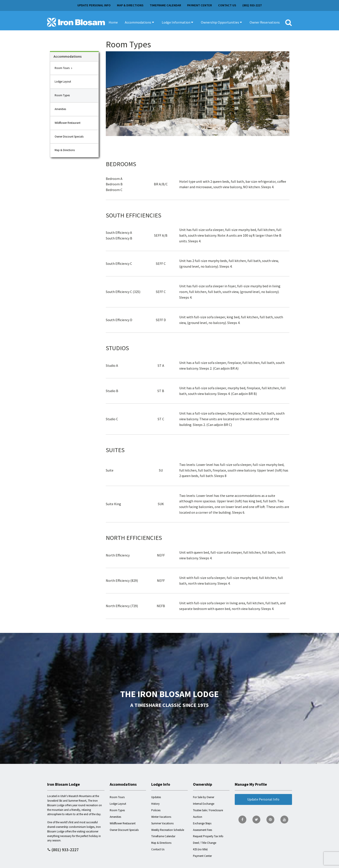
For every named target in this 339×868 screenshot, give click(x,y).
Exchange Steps (202, 823)
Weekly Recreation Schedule (168, 830)
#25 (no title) (200, 849)
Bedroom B (114, 184)
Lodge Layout (63, 82)
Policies (156, 810)
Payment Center (199, 5)
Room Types (62, 95)
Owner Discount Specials (69, 137)
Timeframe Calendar (165, 5)
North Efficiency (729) (122, 606)
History (155, 804)
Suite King (113, 504)
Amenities (60, 109)
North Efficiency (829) (122, 580)
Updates (156, 797)
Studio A (112, 365)
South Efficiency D (119, 320)
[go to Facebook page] (242, 820)
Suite (110, 470)
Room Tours (62, 68)
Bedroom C (114, 190)
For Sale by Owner (204, 797)
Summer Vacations (162, 823)
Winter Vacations (161, 817)
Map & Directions (130, 5)
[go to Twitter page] (256, 820)
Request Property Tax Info (208, 836)
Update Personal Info (94, 5)
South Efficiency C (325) (123, 292)
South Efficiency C (119, 263)
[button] (140, 22)
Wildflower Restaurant (68, 123)
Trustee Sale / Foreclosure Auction (208, 814)
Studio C (112, 419)
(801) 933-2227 (252, 5)
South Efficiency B (119, 238)
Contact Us (227, 5)
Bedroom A (114, 179)
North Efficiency (118, 555)
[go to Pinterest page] (270, 820)
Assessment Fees (203, 830)
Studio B (112, 391)
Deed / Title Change (205, 843)
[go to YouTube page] (284, 820)
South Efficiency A (119, 232)
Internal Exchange (204, 804)
